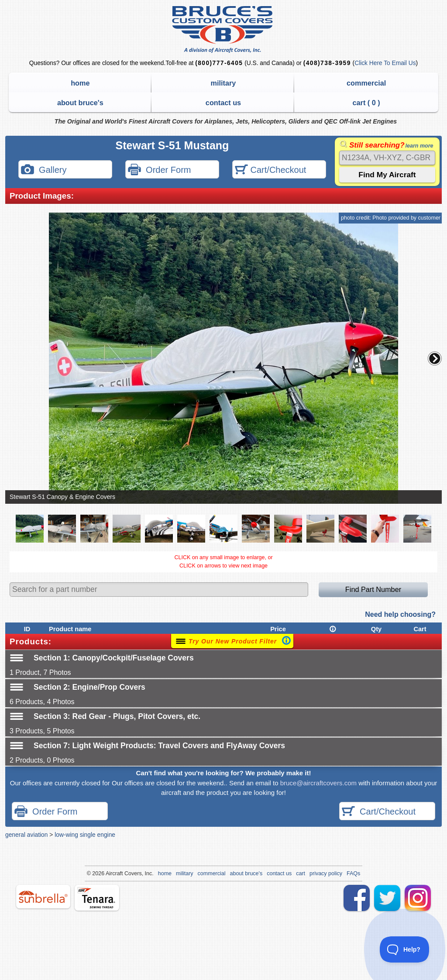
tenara (97, 898)
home (80, 83)
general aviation (26, 835)
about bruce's (80, 103)
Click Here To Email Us (385, 63)
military (223, 83)
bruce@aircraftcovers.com (318, 783)
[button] (435, 358)
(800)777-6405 (219, 63)
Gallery (44, 170)
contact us (223, 103)
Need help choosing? (400, 614)
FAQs (353, 873)
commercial (366, 83)
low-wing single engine (85, 835)
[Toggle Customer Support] (405, 949)
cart (301, 873)
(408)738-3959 (327, 63)
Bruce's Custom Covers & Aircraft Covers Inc (224, 29)
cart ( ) (366, 103)
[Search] (387, 158)
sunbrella (43, 897)
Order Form (159, 170)
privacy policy (326, 873)
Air (109, 873)
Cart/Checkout (270, 170)
